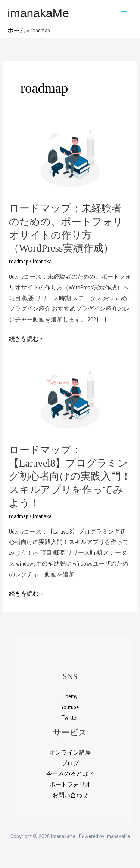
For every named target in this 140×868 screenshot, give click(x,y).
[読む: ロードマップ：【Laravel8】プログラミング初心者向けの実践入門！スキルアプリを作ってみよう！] (70, 400)
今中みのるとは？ (70, 773)
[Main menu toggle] (125, 13)
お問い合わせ (70, 795)
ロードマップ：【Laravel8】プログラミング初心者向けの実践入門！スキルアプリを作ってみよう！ (70, 476)
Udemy (70, 696)
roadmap (19, 261)
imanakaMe (38, 13)
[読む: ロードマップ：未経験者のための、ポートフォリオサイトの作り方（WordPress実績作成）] (70, 158)
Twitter (70, 717)
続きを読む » (26, 339)
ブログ (70, 763)
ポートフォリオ (70, 784)
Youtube (70, 707)
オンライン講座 (70, 752)
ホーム (16, 30)
